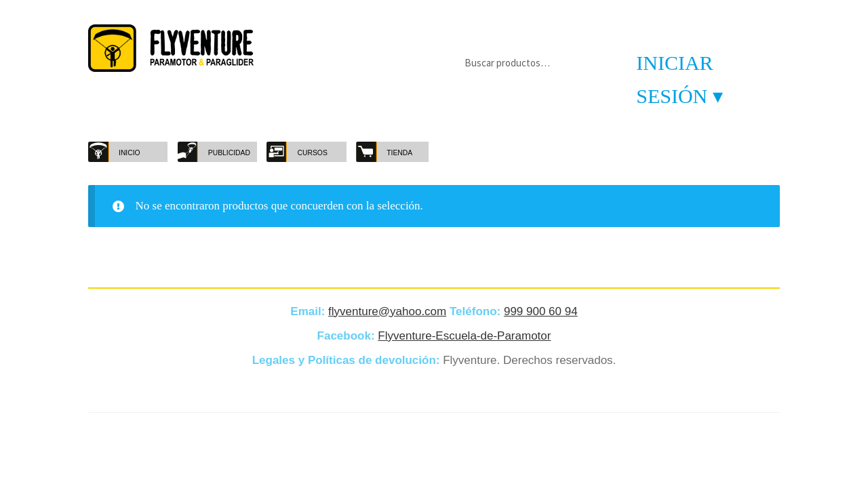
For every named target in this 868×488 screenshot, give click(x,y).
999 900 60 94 (541, 311)
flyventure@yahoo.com (387, 311)
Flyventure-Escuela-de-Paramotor (464, 336)
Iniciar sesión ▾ (679, 79)
